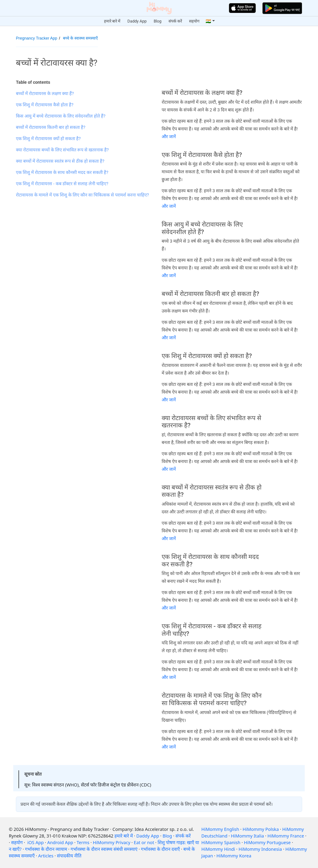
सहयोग (194, 21)
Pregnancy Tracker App (37, 38)
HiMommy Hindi (218, 849)
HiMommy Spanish (221, 842)
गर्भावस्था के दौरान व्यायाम (46, 849)
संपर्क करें (175, 21)
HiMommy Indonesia (260, 849)
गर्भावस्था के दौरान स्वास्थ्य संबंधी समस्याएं (104, 849)
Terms (83, 842)
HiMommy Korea (234, 856)
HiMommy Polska (261, 829)
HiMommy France (286, 836)
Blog (158, 21)
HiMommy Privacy (112, 842)
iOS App (36, 842)
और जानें (169, 137)
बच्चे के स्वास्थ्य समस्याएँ (80, 38)
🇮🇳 (208, 21)
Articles (46, 856)
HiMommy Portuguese (267, 842)
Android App (60, 842)
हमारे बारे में (112, 21)
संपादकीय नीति (69, 856)
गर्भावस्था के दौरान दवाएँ (160, 849)
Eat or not (144, 842)
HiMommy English (220, 829)
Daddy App (137, 21)
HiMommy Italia (248, 836)
